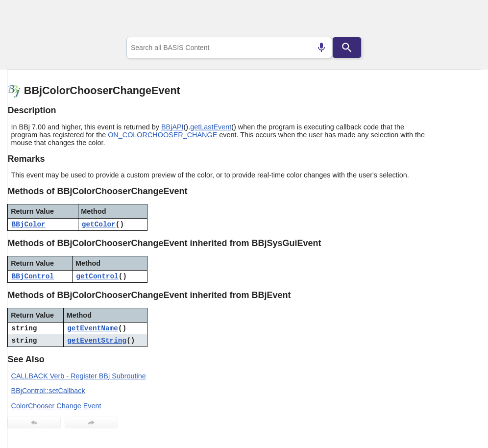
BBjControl (33, 276)
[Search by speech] (321, 48)
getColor (99, 224)
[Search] (347, 48)
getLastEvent (211, 127)
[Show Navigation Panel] (461, 20)
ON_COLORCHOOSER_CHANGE (162, 135)
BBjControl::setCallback (48, 391)
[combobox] (229, 48)
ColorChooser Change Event (56, 406)
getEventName (93, 328)
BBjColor (29, 224)
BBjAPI (172, 127)
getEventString (97, 341)
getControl (97, 276)
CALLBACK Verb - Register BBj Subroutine (79, 376)
